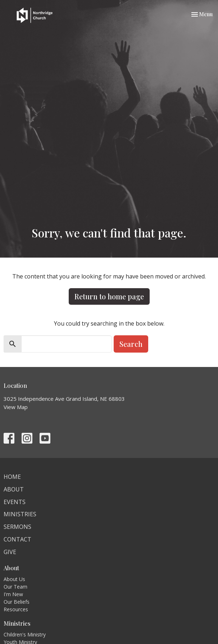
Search (131, 344)
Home (12, 477)
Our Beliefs (17, 602)
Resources (16, 609)
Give (10, 552)
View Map (16, 407)
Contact (17, 539)
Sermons (17, 527)
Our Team (15, 587)
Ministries (20, 514)
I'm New (13, 594)
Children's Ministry (25, 634)
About (14, 489)
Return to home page (109, 296)
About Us (14, 579)
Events (15, 502)
